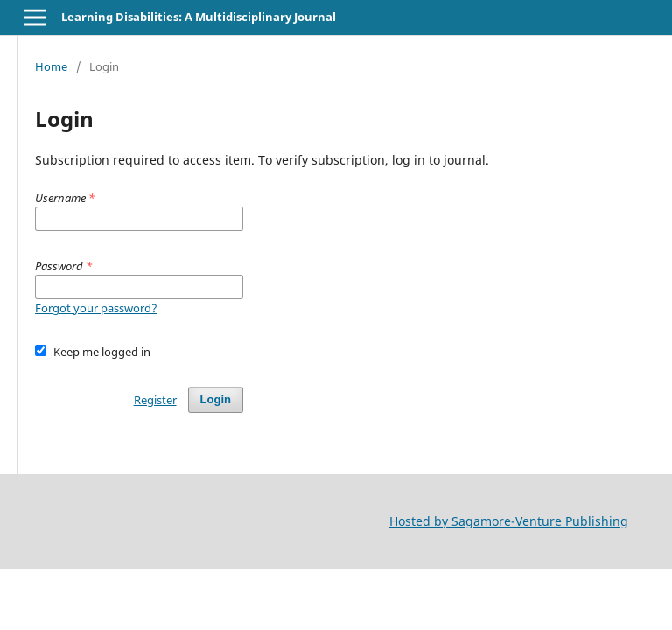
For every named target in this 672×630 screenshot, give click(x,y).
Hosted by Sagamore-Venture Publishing (509, 521)
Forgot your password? (96, 308)
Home (51, 66)
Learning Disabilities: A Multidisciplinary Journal (199, 17)
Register (155, 400)
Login (216, 399)
